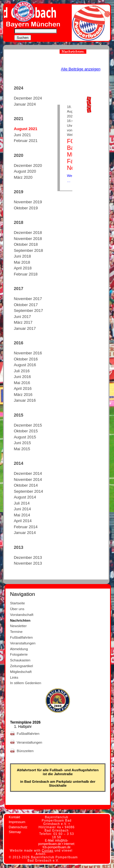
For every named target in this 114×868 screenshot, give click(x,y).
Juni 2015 (22, 443)
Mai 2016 (22, 383)
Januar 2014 (25, 533)
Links (14, 677)
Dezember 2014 (28, 473)
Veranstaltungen (23, 643)
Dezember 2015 (28, 425)
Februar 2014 (26, 527)
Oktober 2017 (26, 305)
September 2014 (28, 491)
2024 (18, 88)
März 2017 (23, 322)
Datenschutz (18, 827)
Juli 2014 (22, 503)
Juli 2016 (22, 371)
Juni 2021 (22, 135)
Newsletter (18, 626)
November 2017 (28, 299)
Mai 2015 (22, 449)
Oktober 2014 (26, 485)
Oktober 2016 (26, 359)
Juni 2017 (22, 317)
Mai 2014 (22, 515)
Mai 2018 (22, 262)
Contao (47, 851)
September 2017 (28, 311)
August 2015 (25, 437)
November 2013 (28, 563)
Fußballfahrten (21, 637)
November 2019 (28, 202)
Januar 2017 (25, 328)
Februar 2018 (26, 274)
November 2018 (28, 239)
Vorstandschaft (22, 615)
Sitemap (15, 832)
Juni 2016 (22, 377)
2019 (18, 192)
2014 (18, 463)
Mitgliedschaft (21, 672)
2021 (18, 119)
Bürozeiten (26, 751)
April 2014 (23, 521)
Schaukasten (20, 660)
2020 (18, 155)
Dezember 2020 (28, 165)
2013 (18, 547)
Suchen (23, 38)
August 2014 (25, 497)
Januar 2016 (25, 400)
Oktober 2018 (26, 244)
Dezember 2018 (28, 233)
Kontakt (14, 817)
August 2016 (25, 365)
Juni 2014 (22, 509)
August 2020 (25, 171)
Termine (16, 632)
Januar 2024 (25, 104)
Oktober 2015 (26, 431)
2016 (18, 343)
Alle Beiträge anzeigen (81, 69)
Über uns (17, 609)
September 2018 (28, 250)
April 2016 (23, 388)
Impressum (17, 822)
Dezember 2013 (28, 557)
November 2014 (28, 480)
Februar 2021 (26, 141)
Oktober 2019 (26, 208)
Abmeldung (19, 649)
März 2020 (23, 177)
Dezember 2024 (28, 98)
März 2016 (23, 395)
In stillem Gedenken (26, 683)
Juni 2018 (22, 256)
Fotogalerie (19, 654)
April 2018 (23, 268)
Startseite (17, 603)
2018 (18, 222)
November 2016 (28, 353)
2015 (18, 415)
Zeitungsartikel (21, 666)
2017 (18, 289)
